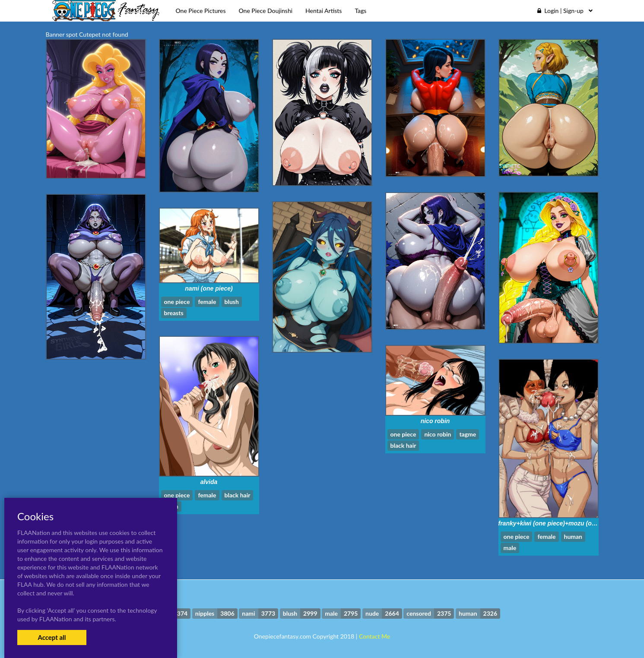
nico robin (435, 421)
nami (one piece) (209, 288)
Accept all (52, 637)
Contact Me (374, 636)
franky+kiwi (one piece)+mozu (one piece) (558, 523)
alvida (209, 482)
